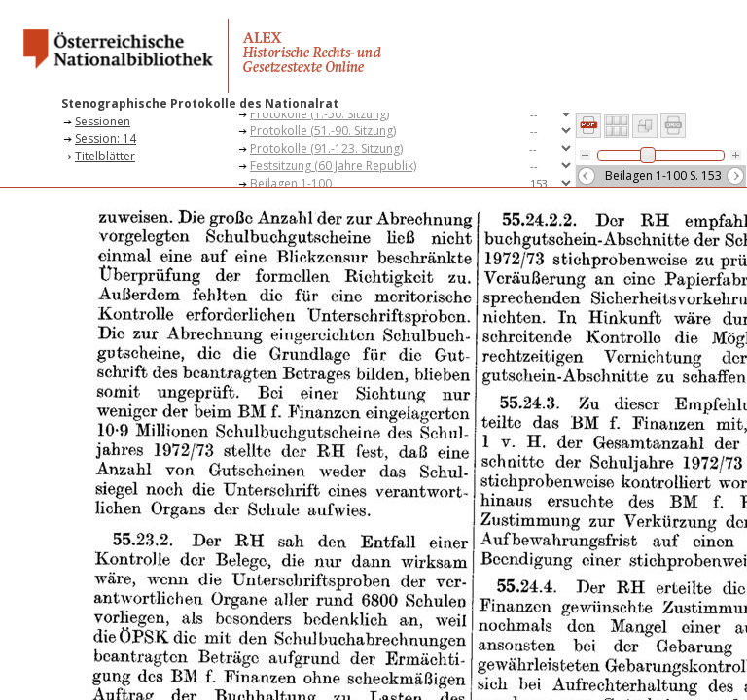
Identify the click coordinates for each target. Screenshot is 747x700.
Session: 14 (106, 139)
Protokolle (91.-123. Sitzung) (326, 148)
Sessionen (103, 121)
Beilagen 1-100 (291, 183)
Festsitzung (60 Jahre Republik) (333, 166)
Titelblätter (105, 156)
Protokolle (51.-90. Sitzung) (323, 131)
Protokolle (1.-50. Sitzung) (320, 113)
